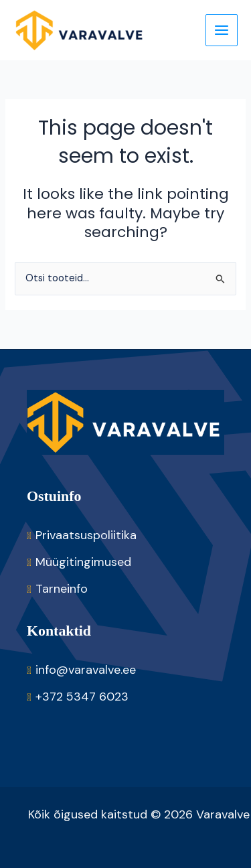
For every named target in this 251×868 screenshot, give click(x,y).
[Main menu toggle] (222, 30)
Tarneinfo (62, 589)
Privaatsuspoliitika (86, 535)
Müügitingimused (83, 562)
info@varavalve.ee (86, 670)
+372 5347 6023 (82, 697)
